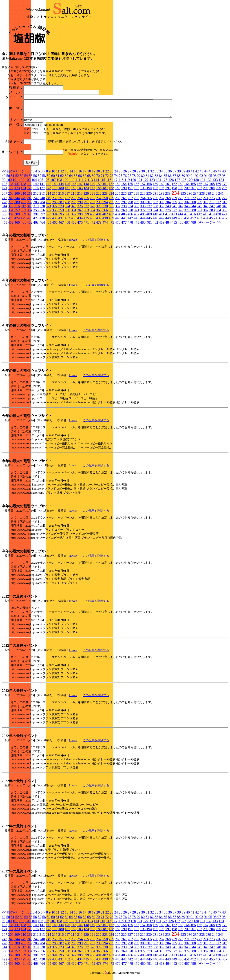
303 (162, 205)
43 (201, 175)
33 (157, 175)
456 (218, 222)
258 (105, 201)
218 (73, 197)
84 (161, 179)
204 (212, 191)
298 (130, 205)
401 (99, 217)
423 (11, 222)
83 (156, 179)
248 (42, 201)
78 (134, 179)
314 (4, 209)
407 (137, 217)
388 (17, 217)
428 (42, 222)
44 (206, 175)
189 (118, 191)
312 (218, 205)
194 (149, 191)
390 (30, 217)
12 (62, 175)
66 (80, 179)
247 (36, 201)
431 (61, 222)
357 (49, 213)
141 (42, 187)
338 (155, 209)
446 (155, 222)
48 (224, 175)
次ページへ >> (210, 226)
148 (86, 187)
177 (42, 191)
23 (112, 175)
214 (48, 197)
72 (107, 179)
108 (59, 183)
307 (187, 205)
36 (170, 175)
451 (187, 222)
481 (149, 226)
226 (124, 197)
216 (61, 197)
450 (181, 222)
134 (221, 183)
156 (137, 187)
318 (30, 209)
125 (165, 183)
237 (196, 197)
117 (115, 183)
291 (86, 205)
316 (17, 209)
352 (17, 213)
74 (116, 179)
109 (66, 183)
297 (124, 205)
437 (99, 222)
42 (197, 175)
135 (4, 187)
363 (86, 213)
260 (118, 201)
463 (36, 226)
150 (99, 187)
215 (55, 197)
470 (80, 226)
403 (111, 217)
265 (149, 201)
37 (175, 175)
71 (102, 179)
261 (124, 201)
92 (197, 179)
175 (30, 191)
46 (215, 175)
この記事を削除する (96, 243)
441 (124, 222)
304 (168, 205)
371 (137, 213)
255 (86, 201)
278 (4, 205)
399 (86, 217)
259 (111, 201)
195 (155, 191)
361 (74, 213)
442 (130, 222)
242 (4, 201)
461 (23, 226)
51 (13, 179)
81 (147, 179)
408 (143, 217)
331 (111, 209)
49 (4, 179)
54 (26, 179)
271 (187, 201)
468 (67, 226)
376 (168, 213)
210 (23, 197)
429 (49, 222)
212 (36, 197)
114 (96, 183)
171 (4, 191)
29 (139, 175)
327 (86, 209)
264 (143, 201)
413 (174, 217)
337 (149, 209)
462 (30, 226)
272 (193, 201)
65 (75, 179)
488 (193, 226)
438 (105, 222)
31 (148, 175)
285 (49, 205)
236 (189, 197)
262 (130, 201)
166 (199, 187)
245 (23, 201)
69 (93, 179)
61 (57, 179)
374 (155, 213)
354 (30, 213)
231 (155, 197)
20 (98, 175)
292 (93, 205)
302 (155, 205)
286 (55, 205)
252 (67, 201)
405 (124, 217)
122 (146, 183)
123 (152, 183)
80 (143, 179)
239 (208, 197)
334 (130, 209)
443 (137, 222)
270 (181, 201)
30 (143, 175)
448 (168, 222)
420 (218, 217)
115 (102, 183)
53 (22, 179)
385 (225, 213)
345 (199, 209)
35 (166, 175)
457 (225, 222)
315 (11, 209)
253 (74, 201)
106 (47, 183)
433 (74, 222)
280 (17, 205)
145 (67, 187)
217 (67, 197)
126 (171, 183)
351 (11, 213)
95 (210, 179)
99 (4, 183)
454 (206, 222)
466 (55, 226)
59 (49, 179)
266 (155, 201)
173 (17, 191)
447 (162, 222)
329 (99, 209)
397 (74, 217)
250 (55, 201)
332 (118, 209)
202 (199, 191)
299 (137, 205)
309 (199, 205)
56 (35, 179)
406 (130, 217)
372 (143, 213)
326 (80, 209)
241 (221, 197)
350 (4, 213)
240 (215, 197)
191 (130, 191)
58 (44, 179)
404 (118, 217)
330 (105, 209)
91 (192, 179)
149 (93, 187)
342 (181, 209)
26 (125, 175)
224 (111, 197)
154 (124, 187)
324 (67, 209)
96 (215, 179)
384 (218, 213)
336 (143, 209)
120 (133, 183)
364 (93, 213)
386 (4, 217)
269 (174, 201)
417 (199, 217)
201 (193, 191)
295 (111, 205)
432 (67, 222)
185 (93, 191)
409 (149, 217)
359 (61, 213)
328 (93, 209)
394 (55, 217)
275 (212, 201)
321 (49, 209)
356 (42, 213)
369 (124, 213)
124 (158, 183)
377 (174, 213)
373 (149, 213)
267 (162, 201)
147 (80, 187)
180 (61, 191)
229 (143, 197)
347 (212, 209)
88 (179, 179)
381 (199, 213)
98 (224, 179)
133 (215, 183)
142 (49, 187)
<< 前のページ (13, 175)
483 (162, 226)
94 (206, 179)
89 (183, 179)
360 (67, 213)
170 (225, 187)
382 (206, 213)
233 (168, 197)
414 (180, 217)
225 (117, 197)
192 (137, 191)
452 (193, 222)
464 (42, 226)
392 (42, 217)
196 (162, 191)
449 (174, 222)
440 (118, 222)
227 (130, 197)
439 (111, 222)
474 (105, 226)
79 (138, 179)
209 (17, 197)
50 (8, 179)
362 (80, 213)
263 (137, 201)
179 (55, 191)
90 (188, 179)
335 (137, 209)
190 (124, 191)
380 (193, 213)
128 (184, 183)
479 (137, 226)
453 (199, 222)
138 (23, 187)
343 (187, 209)
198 (174, 191)
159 (155, 187)
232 (161, 197)
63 (66, 179)
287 (61, 205)
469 (74, 226)
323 (61, 209)
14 (71, 175)
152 (111, 187)
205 (218, 191)
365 (99, 213)
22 (107, 175)
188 (111, 191)
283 (36, 205)
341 (174, 209)
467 (61, 226)
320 (42, 209)
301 (149, 205)
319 (36, 209)
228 (136, 197)
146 (74, 187)
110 (72, 183)
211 (30, 197)
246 (30, 201)
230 (149, 197)
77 (129, 179)
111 (78, 183)
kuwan (73, 243)
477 (124, 226)
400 (93, 217)
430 (55, 222)
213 (42, 197)
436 (93, 222)
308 (193, 205)
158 (149, 187)
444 (143, 222)
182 (74, 191)
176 (36, 191)
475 (111, 226)
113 (90, 183)
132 (209, 183)
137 (17, 187)
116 (109, 183)
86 (170, 179)
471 (86, 226)
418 (206, 217)
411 (162, 217)
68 (89, 179)
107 (53, 183)
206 (225, 191)
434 (80, 222)
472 (93, 226)
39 (184, 175)
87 (174, 179)
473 (99, 226)
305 (174, 205)
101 (15, 183)
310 (206, 205)
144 (61, 187)
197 (168, 191)
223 (105, 197)
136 (11, 187)
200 (187, 191)
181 (67, 191)
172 (11, 191)
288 (67, 205)
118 (121, 183)
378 (181, 213)
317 (23, 209)
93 (201, 179)
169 (218, 187)
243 (11, 201)
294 (105, 205)
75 (120, 179)
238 (202, 197)
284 (42, 205)
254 (80, 201)
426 (30, 222)
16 (80, 175)
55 (31, 179)
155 (130, 187)
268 (168, 201)
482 (155, 226)
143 (55, 187)
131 (202, 183)
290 (80, 205)
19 (94, 175)
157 (143, 187)
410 (155, 217)
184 (86, 191)
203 (206, 191)
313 (224, 205)
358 (55, 213)
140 (36, 187)
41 (192, 175)
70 (98, 179)
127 (177, 183)
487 (187, 226)
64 (71, 179)
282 (30, 205)
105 (40, 183)
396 (67, 217)
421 (224, 217)
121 (139, 183)
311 (212, 205)
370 (130, 213)
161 (168, 187)
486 (181, 226)
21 (103, 175)
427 (36, 222)
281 (23, 205)
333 (124, 209)
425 (23, 222)
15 (76, 175)
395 (61, 217)
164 (187, 187)
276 (218, 201)
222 (99, 197)
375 (162, 213)
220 (86, 197)
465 (49, 226)
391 (36, 217)
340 (168, 209)
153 (118, 187)
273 (199, 201)
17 (85, 175)
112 (84, 183)
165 (193, 187)
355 (36, 213)
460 (17, 226)
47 (219, 175)
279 (11, 205)
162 (174, 187)
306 (181, 205)
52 (17, 179)
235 (183, 197)
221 (92, 197)
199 (181, 191)
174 (23, 191)
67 (84, 179)
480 (143, 226)
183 (80, 191)
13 (67, 175)
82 (152, 179)
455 (212, 222)
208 (11, 197)
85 (165, 179)
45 (210, 175)
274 (206, 201)
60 (53, 179)
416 (193, 217)
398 (80, 217)
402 (105, 217)
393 (49, 217)
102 (22, 183)
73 (111, 179)
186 (99, 191)
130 (196, 183)
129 (190, 183)
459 (11, 226)
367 (111, 213)
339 (162, 209)
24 (116, 175)
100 (9, 183)
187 (105, 191)
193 (143, 191)
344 (193, 209)
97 (219, 179)
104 (34, 183)
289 (74, 205)
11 (58, 175)
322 (55, 209)
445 (149, 222)
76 (125, 179)
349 (225, 209)
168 (212, 187)
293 (99, 205)
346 (206, 209)
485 (174, 226)
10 (53, 175)
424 (17, 222)
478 (130, 226)
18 (89, 175)
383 (212, 213)
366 (105, 213)
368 (118, 213)
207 (4, 197)
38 (179, 175)
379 (187, 213)
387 (11, 217)
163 (181, 187)
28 (134, 175)
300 (143, 205)
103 (28, 183)
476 (118, 226)
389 (23, 217)
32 (152, 175)
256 (93, 201)
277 (225, 201)
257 (99, 201)
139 (30, 187)
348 (218, 209)
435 (86, 222)
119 (127, 183)
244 (17, 201)
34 (161, 175)
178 (49, 191)
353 (23, 213)
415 (187, 217)
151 (105, 187)
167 (206, 187)
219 (80, 197)
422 (4, 222)
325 (74, 209)
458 (4, 226)
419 (212, 217)
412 (168, 217)
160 (162, 187)
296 (118, 205)
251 (61, 201)
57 (40, 179)
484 (168, 226)
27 (130, 175)
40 (188, 175)
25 (121, 175)
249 (49, 201)
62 (62, 179)
